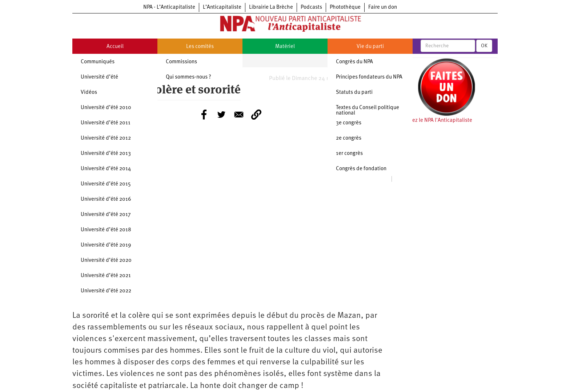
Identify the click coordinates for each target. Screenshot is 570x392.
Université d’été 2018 (106, 230)
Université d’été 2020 (106, 261)
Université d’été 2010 (106, 108)
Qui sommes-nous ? (188, 77)
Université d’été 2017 (106, 215)
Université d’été (99, 77)
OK (484, 46)
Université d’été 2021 (106, 276)
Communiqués (98, 62)
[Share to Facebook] (204, 115)
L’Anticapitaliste (222, 7)
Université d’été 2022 (106, 291)
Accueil (115, 47)
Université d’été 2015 (106, 184)
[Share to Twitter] (221, 115)
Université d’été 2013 (106, 154)
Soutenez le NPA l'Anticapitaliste (434, 121)
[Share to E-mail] (239, 115)
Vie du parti (370, 47)
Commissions (181, 62)
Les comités (200, 47)
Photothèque (345, 7)
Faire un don (383, 7)
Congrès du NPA (354, 62)
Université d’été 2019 (106, 245)
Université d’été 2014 (106, 169)
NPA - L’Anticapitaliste (169, 7)
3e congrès (349, 123)
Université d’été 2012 (106, 138)
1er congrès (349, 154)
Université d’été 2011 (106, 123)
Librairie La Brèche (271, 7)
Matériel (285, 47)
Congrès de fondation (361, 169)
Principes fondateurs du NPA (369, 77)
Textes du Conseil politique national (368, 111)
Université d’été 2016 (106, 199)
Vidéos (89, 93)
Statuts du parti (354, 93)
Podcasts (311, 7)
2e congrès (349, 138)
